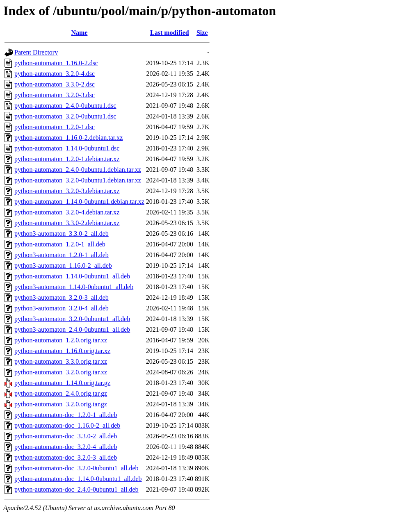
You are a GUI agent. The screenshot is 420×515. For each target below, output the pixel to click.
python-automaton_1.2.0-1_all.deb (60, 244)
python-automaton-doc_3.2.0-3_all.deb (66, 457)
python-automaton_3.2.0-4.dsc (55, 74)
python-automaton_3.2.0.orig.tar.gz (61, 404)
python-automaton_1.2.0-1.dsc (55, 127)
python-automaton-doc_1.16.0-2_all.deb (67, 425)
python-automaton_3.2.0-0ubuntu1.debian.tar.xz (78, 180)
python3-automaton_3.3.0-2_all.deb (62, 234)
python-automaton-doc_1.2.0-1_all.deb (66, 415)
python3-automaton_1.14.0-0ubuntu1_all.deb (74, 287)
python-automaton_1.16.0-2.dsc (56, 63)
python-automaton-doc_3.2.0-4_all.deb (66, 447)
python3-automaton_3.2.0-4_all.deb (62, 308)
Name (79, 33)
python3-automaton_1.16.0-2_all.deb (63, 265)
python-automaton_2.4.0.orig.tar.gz (61, 393)
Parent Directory (36, 52)
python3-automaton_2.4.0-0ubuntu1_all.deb (72, 329)
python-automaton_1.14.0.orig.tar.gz (62, 383)
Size (202, 33)
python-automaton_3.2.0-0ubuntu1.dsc (65, 116)
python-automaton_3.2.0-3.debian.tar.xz (67, 191)
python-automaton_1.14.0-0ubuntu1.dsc (67, 148)
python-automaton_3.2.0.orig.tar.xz (61, 372)
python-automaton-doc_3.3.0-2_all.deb (66, 436)
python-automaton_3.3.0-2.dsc (55, 84)
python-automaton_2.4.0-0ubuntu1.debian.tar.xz (78, 170)
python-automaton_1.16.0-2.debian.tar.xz (68, 138)
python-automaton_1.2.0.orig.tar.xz (61, 340)
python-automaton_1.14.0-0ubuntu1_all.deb (72, 276)
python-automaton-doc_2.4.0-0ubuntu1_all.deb (76, 489)
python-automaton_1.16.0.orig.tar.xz (62, 351)
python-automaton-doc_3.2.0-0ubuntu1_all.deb (76, 468)
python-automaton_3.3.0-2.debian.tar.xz (67, 223)
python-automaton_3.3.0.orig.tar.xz (61, 361)
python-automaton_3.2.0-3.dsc (55, 95)
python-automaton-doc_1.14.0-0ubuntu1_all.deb (78, 479)
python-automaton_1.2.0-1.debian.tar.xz (67, 159)
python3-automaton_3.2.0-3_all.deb (62, 297)
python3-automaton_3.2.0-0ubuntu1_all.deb (72, 319)
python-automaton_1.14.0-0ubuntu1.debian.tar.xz (79, 202)
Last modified (170, 33)
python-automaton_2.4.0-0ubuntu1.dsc (65, 106)
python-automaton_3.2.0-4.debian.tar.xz (67, 212)
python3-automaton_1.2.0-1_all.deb (62, 255)
